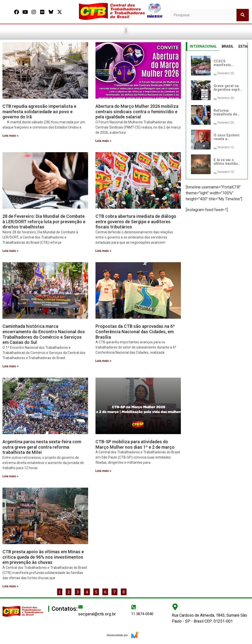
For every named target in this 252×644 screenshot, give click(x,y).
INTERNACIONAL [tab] (203, 46)
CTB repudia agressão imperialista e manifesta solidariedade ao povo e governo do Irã (39, 111)
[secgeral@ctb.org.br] (80, 607)
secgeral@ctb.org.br (97, 614)
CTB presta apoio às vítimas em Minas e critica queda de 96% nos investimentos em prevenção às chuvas (43, 557)
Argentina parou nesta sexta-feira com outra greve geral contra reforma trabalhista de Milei (42, 447)
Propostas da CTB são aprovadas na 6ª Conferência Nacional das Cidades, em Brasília (135, 331)
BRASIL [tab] (228, 46)
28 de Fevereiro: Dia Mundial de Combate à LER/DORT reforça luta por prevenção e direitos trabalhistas (44, 221)
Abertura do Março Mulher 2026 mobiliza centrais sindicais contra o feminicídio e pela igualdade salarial (137, 111)
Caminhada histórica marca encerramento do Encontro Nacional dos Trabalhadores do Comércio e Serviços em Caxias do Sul (44, 334)
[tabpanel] (217, 115)
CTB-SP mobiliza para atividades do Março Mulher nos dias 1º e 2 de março (135, 444)
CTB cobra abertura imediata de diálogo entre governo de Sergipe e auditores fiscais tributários (136, 221)
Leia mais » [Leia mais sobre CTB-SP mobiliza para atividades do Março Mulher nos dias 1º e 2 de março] (103, 471)
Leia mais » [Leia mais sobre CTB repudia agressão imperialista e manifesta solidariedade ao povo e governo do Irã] (10, 136)
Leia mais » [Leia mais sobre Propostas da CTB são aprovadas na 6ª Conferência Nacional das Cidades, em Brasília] (103, 361)
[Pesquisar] (243, 15)
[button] (126, 31)
